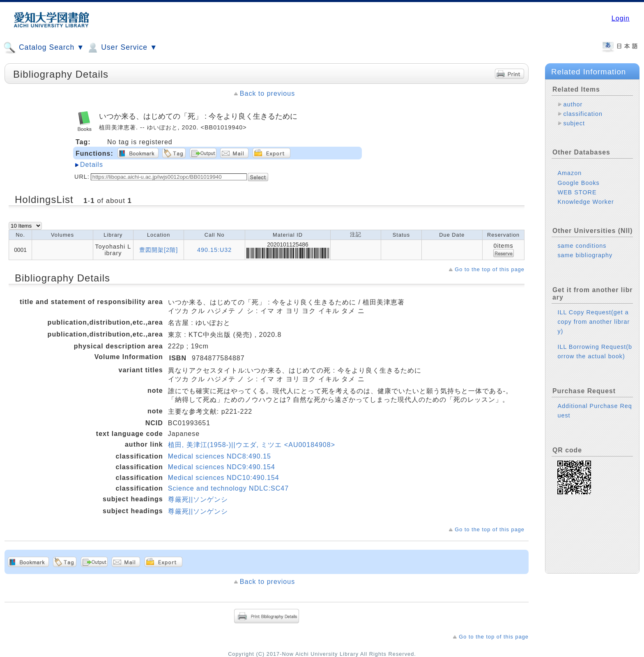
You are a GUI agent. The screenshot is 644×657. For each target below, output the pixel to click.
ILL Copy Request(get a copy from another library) (593, 322)
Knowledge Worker (585, 202)
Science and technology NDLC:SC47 (228, 488)
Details (92, 165)
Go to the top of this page (490, 269)
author (573, 104)
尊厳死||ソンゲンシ (198, 499)
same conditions (582, 246)
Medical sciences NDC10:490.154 (224, 478)
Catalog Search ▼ (44, 48)
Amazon (569, 173)
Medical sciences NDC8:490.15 (220, 456)
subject (574, 123)
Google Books (578, 183)
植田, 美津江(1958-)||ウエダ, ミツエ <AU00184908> (252, 445)
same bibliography (585, 255)
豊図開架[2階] (159, 250)
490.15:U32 (214, 250)
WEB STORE (577, 192)
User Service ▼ (122, 48)
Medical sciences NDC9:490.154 (222, 467)
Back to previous (267, 93)
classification (583, 114)
